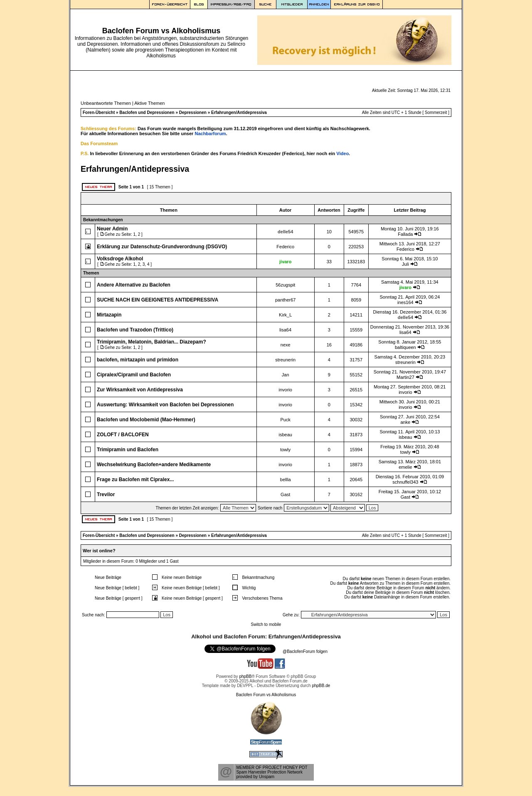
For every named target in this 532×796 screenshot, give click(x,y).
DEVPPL (245, 686)
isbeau (285, 435)
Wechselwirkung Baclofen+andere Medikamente (154, 465)
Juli (405, 264)
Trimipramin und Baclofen (128, 450)
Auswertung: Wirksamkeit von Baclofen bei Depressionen (165, 405)
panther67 (286, 300)
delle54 (285, 232)
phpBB (245, 676)
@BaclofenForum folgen (305, 651)
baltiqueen (405, 347)
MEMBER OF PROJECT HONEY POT (272, 768)
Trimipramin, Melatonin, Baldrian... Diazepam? (151, 342)
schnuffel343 (405, 482)
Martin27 (405, 377)
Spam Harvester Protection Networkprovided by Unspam (269, 774)
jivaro (285, 262)
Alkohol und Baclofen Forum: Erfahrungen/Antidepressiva (266, 637)
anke (405, 422)
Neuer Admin (112, 229)
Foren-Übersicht (99, 112)
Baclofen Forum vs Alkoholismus (266, 695)
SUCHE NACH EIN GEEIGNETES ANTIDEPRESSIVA (158, 300)
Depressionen (193, 112)
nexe (286, 345)
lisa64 (285, 330)
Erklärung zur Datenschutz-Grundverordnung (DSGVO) (162, 247)
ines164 (405, 302)
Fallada (405, 234)
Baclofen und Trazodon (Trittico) (135, 330)
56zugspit (285, 285)
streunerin (285, 360)
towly (285, 450)
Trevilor (106, 494)
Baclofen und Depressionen (147, 112)
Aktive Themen (149, 103)
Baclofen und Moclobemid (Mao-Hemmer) (146, 420)
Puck (285, 420)
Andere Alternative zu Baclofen (134, 285)
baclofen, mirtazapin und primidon (138, 360)
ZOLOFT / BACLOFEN (123, 435)
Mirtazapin (109, 315)
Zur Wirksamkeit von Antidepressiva (140, 390)
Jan (286, 375)
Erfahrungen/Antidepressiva (239, 112)
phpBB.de (321, 686)
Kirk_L (285, 315)
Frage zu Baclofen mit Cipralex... (135, 480)
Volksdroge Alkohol (120, 259)
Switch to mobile (266, 624)
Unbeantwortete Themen (106, 103)
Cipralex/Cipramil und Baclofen (134, 375)
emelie (405, 467)
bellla (286, 480)
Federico (285, 247)
